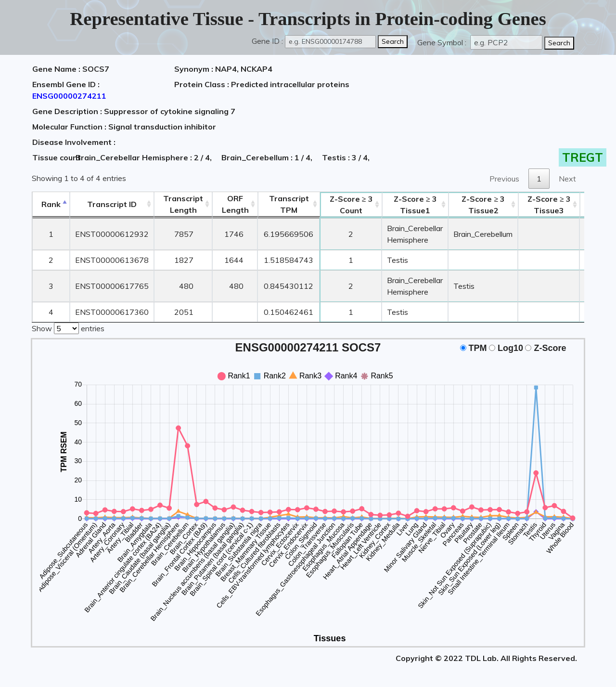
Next (567, 179)
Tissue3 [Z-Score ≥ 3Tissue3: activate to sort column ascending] (549, 205)
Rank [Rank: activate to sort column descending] (51, 204)
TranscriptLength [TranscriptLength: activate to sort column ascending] (183, 204)
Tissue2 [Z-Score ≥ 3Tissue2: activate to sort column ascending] (483, 205)
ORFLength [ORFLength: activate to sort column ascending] (235, 204)
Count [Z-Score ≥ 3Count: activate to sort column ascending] (351, 205)
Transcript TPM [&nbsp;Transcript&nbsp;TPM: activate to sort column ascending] (289, 204)
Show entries (68, 327)
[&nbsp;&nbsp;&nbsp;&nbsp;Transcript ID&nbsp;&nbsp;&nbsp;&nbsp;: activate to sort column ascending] (112, 204)
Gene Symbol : (443, 42)
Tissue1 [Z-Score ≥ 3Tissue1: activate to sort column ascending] (415, 205)
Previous (504, 179)
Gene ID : (267, 41)
